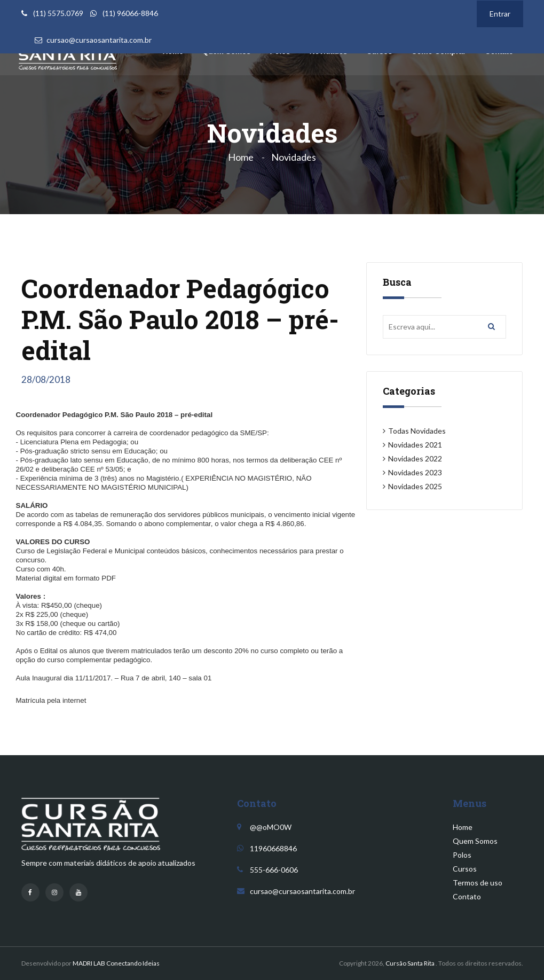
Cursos (465, 869)
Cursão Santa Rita (410, 963)
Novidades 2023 (415, 472)
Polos (462, 855)
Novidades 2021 (415, 445)
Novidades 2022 (415, 458)
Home (241, 157)
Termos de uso (478, 883)
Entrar (500, 14)
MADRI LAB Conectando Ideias (116, 963)
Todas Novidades (417, 431)
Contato (467, 896)
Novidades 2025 (415, 486)
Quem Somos (475, 841)
